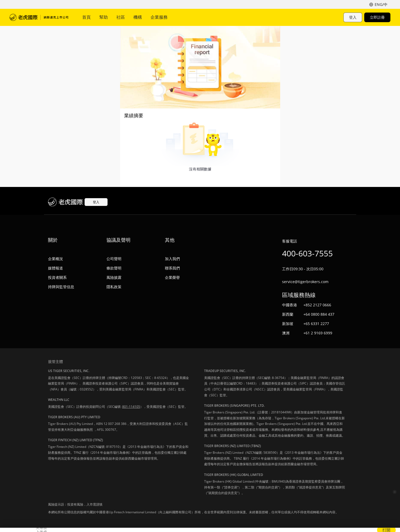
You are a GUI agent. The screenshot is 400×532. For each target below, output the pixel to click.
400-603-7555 (307, 253)
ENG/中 (381, 4)
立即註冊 (377, 17)
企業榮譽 (172, 277)
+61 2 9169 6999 (318, 333)
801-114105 (131, 407)
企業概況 (56, 259)
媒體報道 (56, 268)
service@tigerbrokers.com (305, 282)
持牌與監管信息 (61, 287)
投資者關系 (57, 277)
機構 (138, 17)
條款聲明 (114, 268)
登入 (353, 17)
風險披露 (114, 277)
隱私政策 (114, 287)
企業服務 (159, 17)
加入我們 (172, 259)
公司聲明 (114, 259)
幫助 (104, 17)
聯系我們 (172, 268)
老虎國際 (39, 17)
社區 (121, 17)
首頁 (86, 17)
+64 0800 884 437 (319, 314)
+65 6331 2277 (316, 324)
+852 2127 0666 (317, 305)
